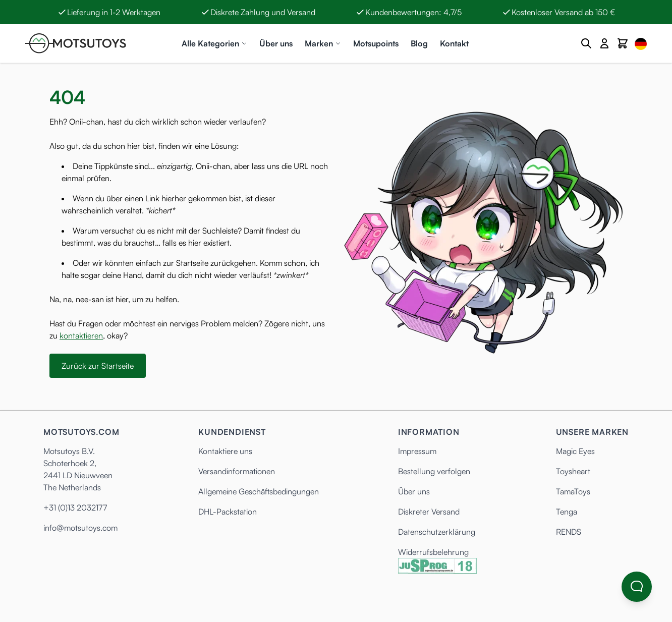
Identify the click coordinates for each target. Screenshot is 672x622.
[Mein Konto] (604, 43)
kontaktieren (81, 335)
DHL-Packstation (228, 512)
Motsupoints (376, 43)
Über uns (276, 43)
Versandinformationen (237, 471)
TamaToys (573, 491)
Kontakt (454, 43)
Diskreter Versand (429, 512)
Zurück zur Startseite (98, 366)
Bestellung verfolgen (434, 471)
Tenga (567, 512)
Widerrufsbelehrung (433, 552)
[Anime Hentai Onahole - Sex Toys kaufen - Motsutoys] (76, 43)
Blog (419, 43)
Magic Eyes (575, 451)
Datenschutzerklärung (437, 532)
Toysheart (573, 471)
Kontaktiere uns (225, 451)
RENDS (569, 532)
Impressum (417, 451)
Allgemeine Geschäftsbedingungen (259, 491)
